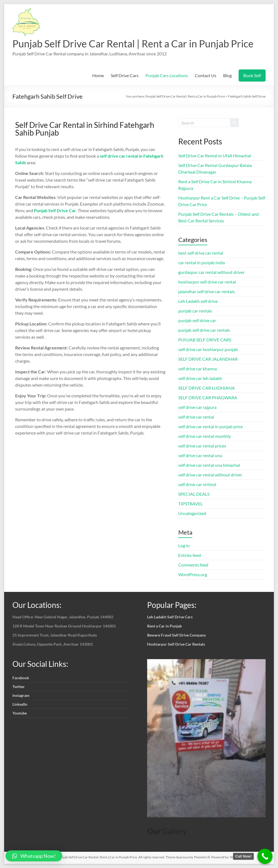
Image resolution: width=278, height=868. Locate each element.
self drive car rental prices (202, 446)
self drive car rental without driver (210, 475)
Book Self (252, 75)
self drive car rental (196, 417)
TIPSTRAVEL (191, 504)
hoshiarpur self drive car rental (207, 282)
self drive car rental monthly (205, 436)
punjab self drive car (197, 320)
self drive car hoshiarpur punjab (208, 349)
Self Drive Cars (125, 75)
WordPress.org (193, 574)
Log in (184, 545)
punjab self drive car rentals (204, 330)
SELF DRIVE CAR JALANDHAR (208, 359)
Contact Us (206, 75)
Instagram (21, 695)
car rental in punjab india (202, 262)
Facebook (21, 678)
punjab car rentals (195, 311)
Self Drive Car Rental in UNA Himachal (215, 156)
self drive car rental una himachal (209, 465)
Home (98, 75)
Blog (227, 75)
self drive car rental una (200, 455)
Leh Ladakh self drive (198, 301)
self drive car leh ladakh (200, 378)
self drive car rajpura (197, 407)
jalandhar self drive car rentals (207, 291)
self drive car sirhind (197, 484)
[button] (34, 856)
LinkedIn (20, 704)
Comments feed (193, 565)
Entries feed (190, 555)
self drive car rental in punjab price (210, 426)
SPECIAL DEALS (194, 494)
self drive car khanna (198, 369)
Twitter (19, 687)
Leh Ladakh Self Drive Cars (170, 617)
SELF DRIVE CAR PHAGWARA (208, 397)
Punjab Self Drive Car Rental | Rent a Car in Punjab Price (133, 44)
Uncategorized (192, 513)
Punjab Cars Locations (167, 75)
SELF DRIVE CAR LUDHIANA (207, 388)
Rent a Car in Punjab (164, 626)
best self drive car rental (201, 253)
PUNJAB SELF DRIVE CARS (205, 340)
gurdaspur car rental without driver (211, 272)
